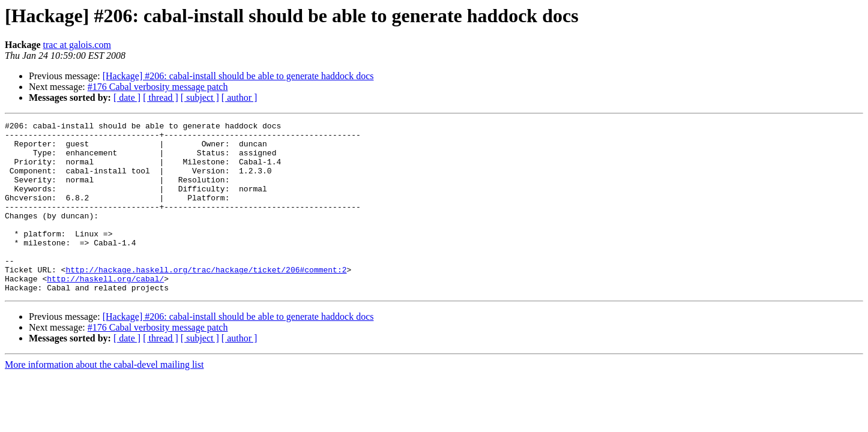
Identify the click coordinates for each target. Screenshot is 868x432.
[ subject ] (200, 97)
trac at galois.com (77, 45)
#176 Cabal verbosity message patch (158, 87)
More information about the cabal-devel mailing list (104, 399)
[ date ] (127, 97)
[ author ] (240, 97)
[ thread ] (161, 97)
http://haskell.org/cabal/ (105, 311)
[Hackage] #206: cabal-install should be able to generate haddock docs (238, 76)
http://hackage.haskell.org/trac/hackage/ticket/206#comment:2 (206, 300)
